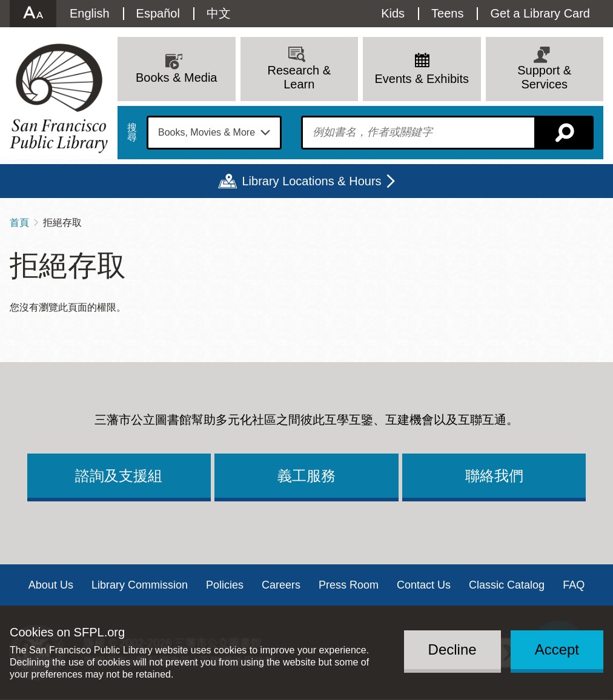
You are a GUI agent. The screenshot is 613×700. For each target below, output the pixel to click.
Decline (452, 649)
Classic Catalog (507, 585)
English (90, 13)
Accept (557, 649)
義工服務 (306, 476)
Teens (447, 13)
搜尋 (132, 133)
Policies (225, 585)
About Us (51, 585)
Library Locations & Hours (311, 181)
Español (158, 13)
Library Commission (140, 585)
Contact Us (424, 585)
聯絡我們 (494, 476)
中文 (219, 13)
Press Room (349, 585)
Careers (281, 585)
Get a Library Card (540, 13)
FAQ (574, 585)
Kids (393, 13)
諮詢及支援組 (119, 476)
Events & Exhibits (422, 79)
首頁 (19, 223)
